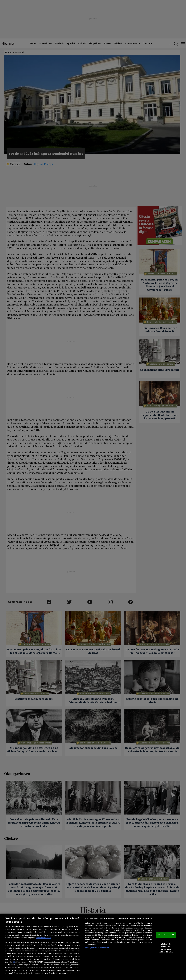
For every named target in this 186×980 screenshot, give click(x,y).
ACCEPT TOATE (166, 935)
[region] (93, 947)
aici (14, 962)
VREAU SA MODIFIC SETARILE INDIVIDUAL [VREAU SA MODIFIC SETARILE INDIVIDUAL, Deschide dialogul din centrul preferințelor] (166, 948)
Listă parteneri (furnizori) (97, 948)
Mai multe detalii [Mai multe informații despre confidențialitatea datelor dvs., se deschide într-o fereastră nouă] (44, 938)
